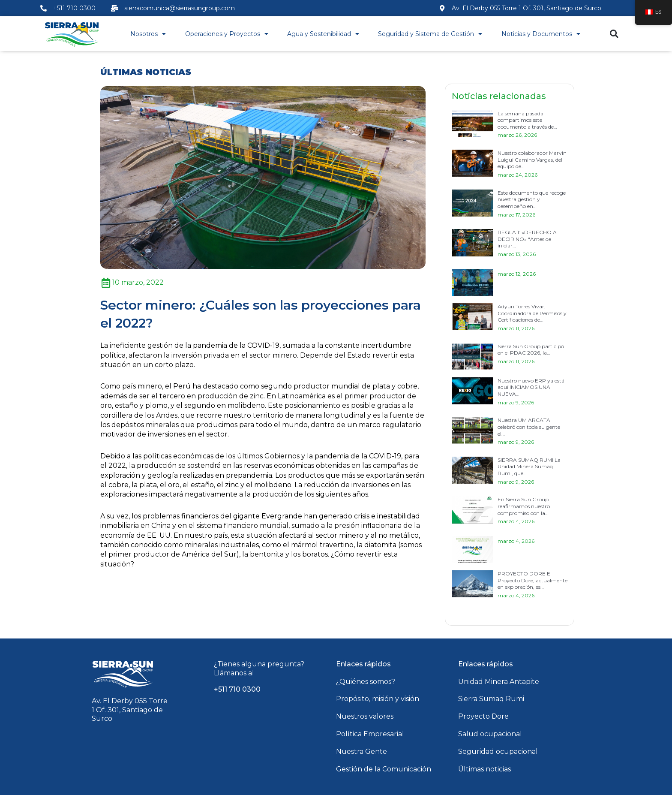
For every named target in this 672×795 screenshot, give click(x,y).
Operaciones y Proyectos (227, 34)
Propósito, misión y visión (378, 699)
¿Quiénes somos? (366, 682)
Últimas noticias (484, 769)
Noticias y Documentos (541, 34)
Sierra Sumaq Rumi (491, 699)
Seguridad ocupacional (498, 751)
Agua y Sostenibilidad (323, 34)
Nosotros (148, 34)
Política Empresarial (370, 734)
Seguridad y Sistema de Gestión (430, 34)
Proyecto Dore (483, 716)
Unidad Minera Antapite (499, 682)
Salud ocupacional (490, 734)
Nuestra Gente (361, 751)
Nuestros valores (365, 716)
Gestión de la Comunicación (384, 769)
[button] (614, 34)
